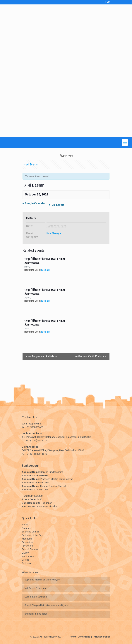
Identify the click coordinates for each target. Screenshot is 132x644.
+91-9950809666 (34, 427)
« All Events (31, 165)
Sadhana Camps (31, 532)
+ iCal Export (56, 205)
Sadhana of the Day (32, 535)
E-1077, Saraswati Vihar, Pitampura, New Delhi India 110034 (53, 450)
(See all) (45, 270)
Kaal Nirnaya (54, 233)
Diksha (25, 560)
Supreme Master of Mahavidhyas (42, 580)
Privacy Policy (101, 637)
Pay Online (27, 546)
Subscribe (27, 542)
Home (25, 525)
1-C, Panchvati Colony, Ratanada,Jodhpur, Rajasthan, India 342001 (56, 437)
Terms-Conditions (80, 637)
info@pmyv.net (34, 424)
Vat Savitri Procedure (36, 588)
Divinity (26, 553)
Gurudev (26, 528)
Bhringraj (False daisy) (36, 614)
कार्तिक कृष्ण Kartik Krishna (41, 356)
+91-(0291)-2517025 (36, 440)
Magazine (27, 539)
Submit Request (30, 549)
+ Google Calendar (34, 203)
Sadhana (26, 563)
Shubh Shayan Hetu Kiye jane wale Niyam (46, 605)
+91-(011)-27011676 (36, 454)
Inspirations (28, 556)
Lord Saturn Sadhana (36, 597)
